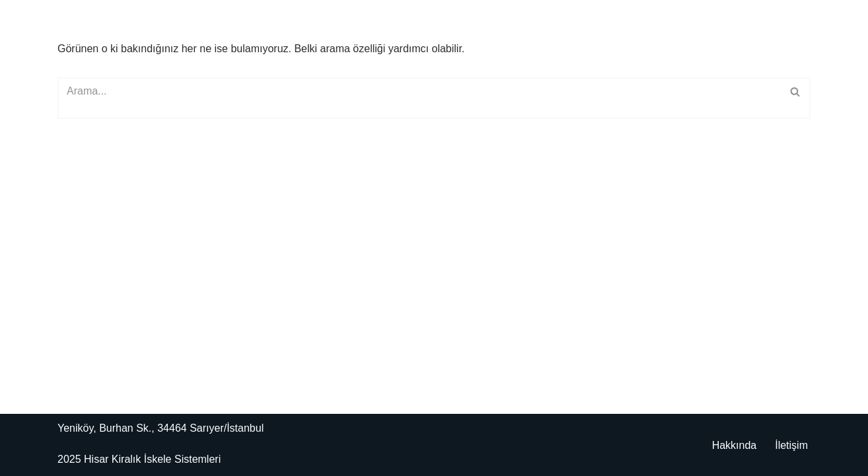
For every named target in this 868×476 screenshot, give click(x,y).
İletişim (791, 445)
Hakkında (735, 445)
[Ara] (419, 98)
